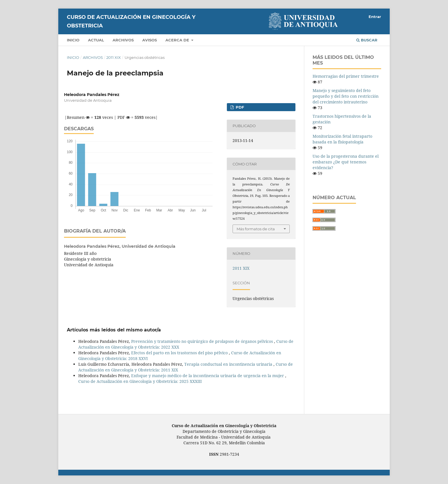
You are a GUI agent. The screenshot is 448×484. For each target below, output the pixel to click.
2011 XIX (114, 57)
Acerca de (178, 40)
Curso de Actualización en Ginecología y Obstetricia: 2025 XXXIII (140, 381)
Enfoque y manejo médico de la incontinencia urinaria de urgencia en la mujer (208, 376)
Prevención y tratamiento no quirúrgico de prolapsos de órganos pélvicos (203, 341)
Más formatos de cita (256, 229)
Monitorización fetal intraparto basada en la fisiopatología (342, 139)
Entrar (375, 17)
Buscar (367, 40)
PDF (239, 107)
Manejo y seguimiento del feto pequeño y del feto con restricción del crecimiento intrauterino (346, 96)
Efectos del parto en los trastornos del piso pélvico (180, 353)
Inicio (73, 40)
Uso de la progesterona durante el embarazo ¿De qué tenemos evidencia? (346, 162)
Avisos (150, 40)
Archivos (123, 40)
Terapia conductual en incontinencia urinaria (229, 364)
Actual (96, 40)
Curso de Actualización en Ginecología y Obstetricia (131, 21)
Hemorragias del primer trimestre (346, 76)
